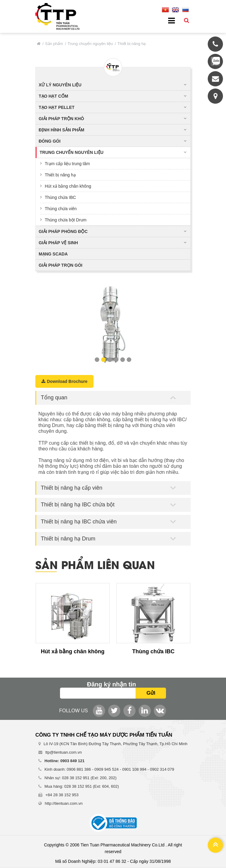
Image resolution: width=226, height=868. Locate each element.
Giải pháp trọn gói (60, 265)
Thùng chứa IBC (60, 197)
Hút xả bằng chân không (68, 186)
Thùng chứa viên (61, 209)
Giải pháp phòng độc (63, 231)
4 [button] (116, 360)
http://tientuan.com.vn (64, 803)
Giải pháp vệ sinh (58, 243)
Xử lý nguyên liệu (60, 85)
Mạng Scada (53, 254)
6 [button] (129, 360)
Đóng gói (50, 141)
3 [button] (110, 360)
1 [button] (97, 360)
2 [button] (103, 360)
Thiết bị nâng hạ (60, 175)
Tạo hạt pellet (57, 107)
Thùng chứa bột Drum (66, 220)
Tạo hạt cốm (53, 96)
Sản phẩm (54, 44)
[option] (113, 323)
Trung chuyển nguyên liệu (90, 44)
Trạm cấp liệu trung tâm (67, 164)
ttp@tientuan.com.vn (64, 752)
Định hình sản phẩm (62, 130)
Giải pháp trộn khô (61, 119)
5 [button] (123, 360)
